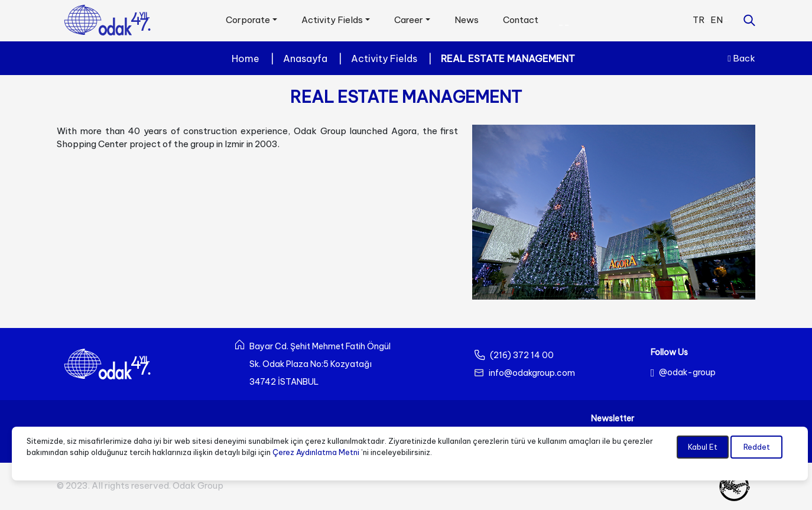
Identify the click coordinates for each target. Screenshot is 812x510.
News (467, 20)
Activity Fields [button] (332, 20)
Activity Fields (384, 59)
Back (741, 58)
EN (717, 20)
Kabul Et (703, 447)
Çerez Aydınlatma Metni (316, 452)
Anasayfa (305, 59)
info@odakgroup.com (532, 373)
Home (246, 59)
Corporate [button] (248, 20)
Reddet (757, 447)
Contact (521, 20)
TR (699, 20)
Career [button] (409, 20)
